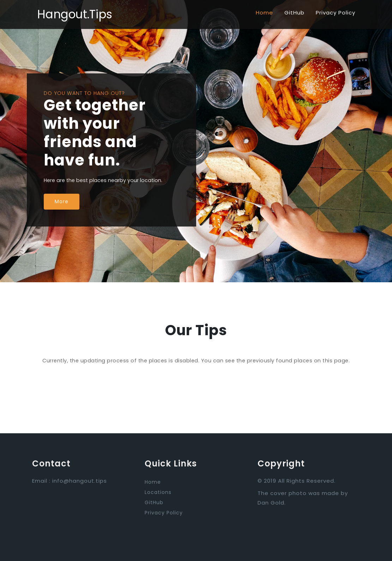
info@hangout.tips (80, 481)
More (62, 201)
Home (264, 13)
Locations (158, 492)
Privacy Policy (336, 13)
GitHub (294, 13)
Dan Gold (271, 503)
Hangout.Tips (75, 14)
